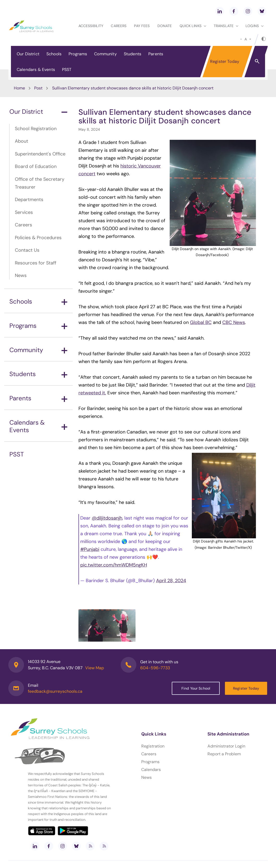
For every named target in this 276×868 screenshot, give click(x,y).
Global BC (201, 322)
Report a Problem (224, 754)
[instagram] (248, 11)
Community (105, 54)
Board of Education (36, 166)
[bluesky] (262, 11)
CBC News (234, 322)
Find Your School (196, 688)
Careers (119, 26)
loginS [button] (254, 26)
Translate (226, 26)
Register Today (225, 61)
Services (24, 212)
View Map (95, 668)
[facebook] (234, 11)
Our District (28, 54)
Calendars (151, 770)
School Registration (36, 129)
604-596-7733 (155, 668)
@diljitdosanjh (107, 518)
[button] (257, 61)
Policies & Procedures (38, 238)
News (21, 275)
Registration (153, 746)
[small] (241, 39)
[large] (250, 39)
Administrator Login (226, 746)
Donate (165, 26)
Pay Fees (142, 26)
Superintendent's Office (40, 154)
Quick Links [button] (193, 26)
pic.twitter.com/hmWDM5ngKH (114, 565)
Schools (54, 54)
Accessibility (91, 26)
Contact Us (27, 250)
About (22, 141)
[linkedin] (220, 11)
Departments (29, 200)
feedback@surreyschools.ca (55, 691)
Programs (78, 54)
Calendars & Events (36, 70)
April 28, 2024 (171, 581)
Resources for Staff (36, 263)
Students (133, 54)
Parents (156, 54)
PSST (67, 70)
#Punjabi (90, 549)
